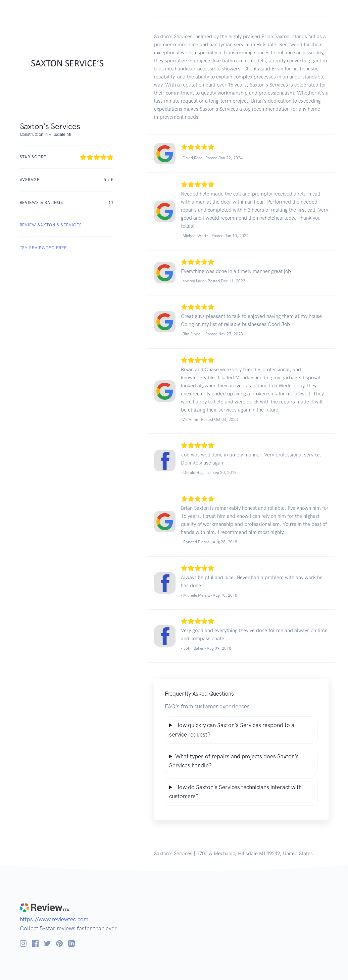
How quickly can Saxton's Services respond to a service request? (232, 730)
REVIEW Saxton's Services (51, 225)
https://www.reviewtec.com (54, 919)
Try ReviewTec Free (43, 248)
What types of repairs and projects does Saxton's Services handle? (234, 761)
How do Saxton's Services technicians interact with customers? (235, 792)
